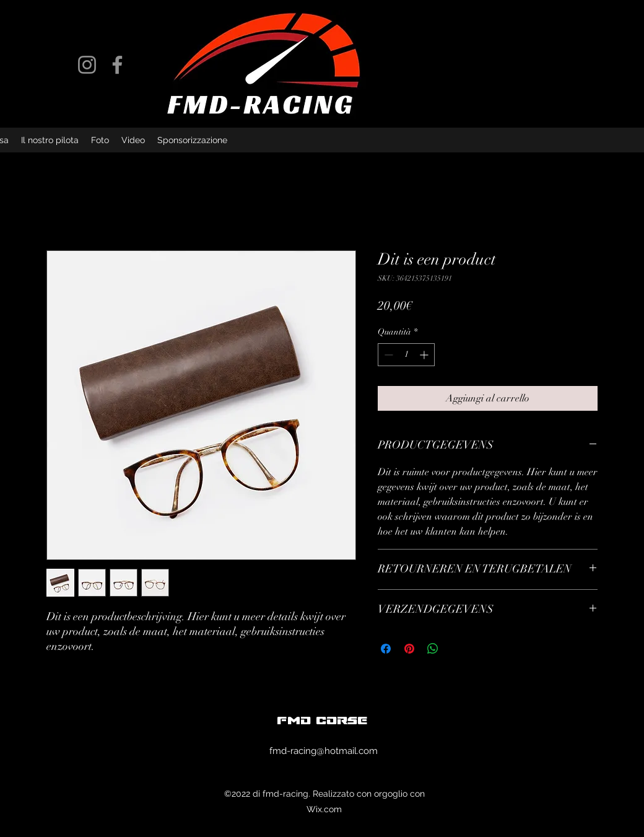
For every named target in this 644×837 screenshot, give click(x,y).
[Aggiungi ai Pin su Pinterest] (409, 649)
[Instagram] (87, 65)
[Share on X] (456, 649)
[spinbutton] (406, 355)
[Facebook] (117, 65)
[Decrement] (387, 355)
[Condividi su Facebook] (386, 649)
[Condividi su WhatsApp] (433, 649)
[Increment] (425, 355)
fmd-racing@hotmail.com (324, 751)
